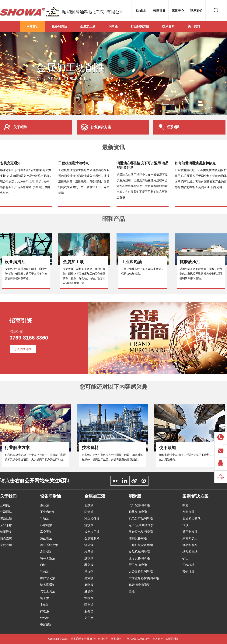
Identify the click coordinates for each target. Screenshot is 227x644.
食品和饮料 (190, 545)
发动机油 (46, 552)
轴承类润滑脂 (138, 512)
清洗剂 (89, 525)
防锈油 (89, 512)
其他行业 (188, 572)
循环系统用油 (49, 545)
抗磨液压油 (190, 262)
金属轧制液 (92, 538)
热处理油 (46, 538)
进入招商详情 (23, 349)
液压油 (45, 505)
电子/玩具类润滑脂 (141, 525)
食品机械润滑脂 (139, 552)
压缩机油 (46, 525)
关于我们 (194, 26)
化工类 (89, 618)
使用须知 (167, 448)
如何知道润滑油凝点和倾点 (195, 163)
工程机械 (188, 565)
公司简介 (6, 505)
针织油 (45, 618)
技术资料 (168, 26)
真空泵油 (46, 532)
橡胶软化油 (48, 578)
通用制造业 (190, 532)
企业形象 (6, 525)
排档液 (45, 611)
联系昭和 (169, 127)
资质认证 (6, 518)
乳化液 (89, 565)
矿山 (185, 558)
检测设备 (6, 532)
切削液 (89, 505)
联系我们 (196, 11)
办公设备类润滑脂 (141, 572)
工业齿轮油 (132, 262)
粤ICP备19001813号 (138, 639)
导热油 (45, 572)
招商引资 (159, 11)
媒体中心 (178, 11)
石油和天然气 (191, 518)
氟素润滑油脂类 (139, 585)
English (141, 11)
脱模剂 (89, 558)
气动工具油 (48, 591)
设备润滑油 (59, 26)
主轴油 (45, 605)
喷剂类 (89, 605)
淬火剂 (89, 572)
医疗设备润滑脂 (139, 558)
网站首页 (33, 26)
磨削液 (89, 585)
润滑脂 (113, 26)
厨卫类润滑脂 (138, 565)
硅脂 (132, 591)
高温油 (89, 578)
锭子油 (45, 598)
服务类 (89, 611)
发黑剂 (89, 591)
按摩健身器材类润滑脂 (144, 578)
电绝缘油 (46, 625)
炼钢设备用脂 (138, 538)
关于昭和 (16, 127)
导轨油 (45, 518)
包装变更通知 (10, 163)
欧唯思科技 (172, 639)
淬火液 (89, 545)
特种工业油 (48, 558)
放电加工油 (92, 532)
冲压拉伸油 (92, 518)
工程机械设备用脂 (141, 545)
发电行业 (188, 512)
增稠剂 (89, 598)
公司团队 (6, 512)
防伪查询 (6, 538)
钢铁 (185, 525)
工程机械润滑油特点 (74, 163)
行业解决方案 (140, 26)
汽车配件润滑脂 (139, 505)
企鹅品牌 (6, 545)
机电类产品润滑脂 (141, 518)
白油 (43, 565)
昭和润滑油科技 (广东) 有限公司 (93, 12)
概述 (185, 505)
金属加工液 (88, 26)
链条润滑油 (48, 585)
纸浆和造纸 (190, 552)
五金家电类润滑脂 (141, 532)
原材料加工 (190, 538)
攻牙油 (89, 552)
